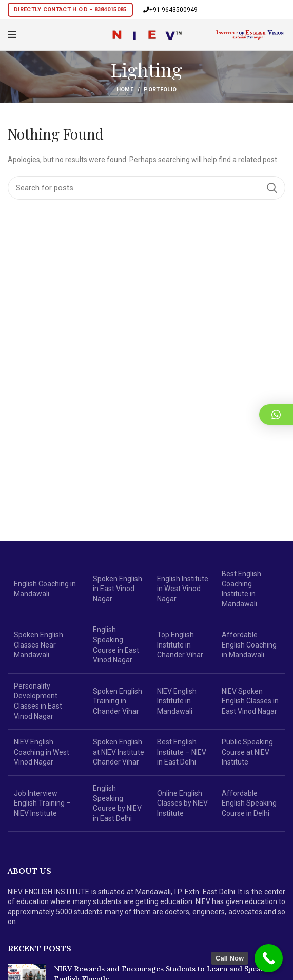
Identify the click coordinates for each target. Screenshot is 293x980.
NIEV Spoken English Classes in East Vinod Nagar (250, 701)
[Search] (146, 188)
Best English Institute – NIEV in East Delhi (182, 752)
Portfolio (160, 90)
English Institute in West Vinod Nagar (183, 589)
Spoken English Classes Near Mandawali (38, 645)
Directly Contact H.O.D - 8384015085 (70, 9)
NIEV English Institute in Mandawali (177, 701)
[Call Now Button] (269, 958)
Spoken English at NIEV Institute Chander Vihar (119, 752)
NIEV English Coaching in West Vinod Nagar (42, 752)
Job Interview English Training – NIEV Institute (42, 803)
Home (125, 90)
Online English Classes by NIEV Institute (182, 803)
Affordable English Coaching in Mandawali (249, 645)
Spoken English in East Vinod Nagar (118, 589)
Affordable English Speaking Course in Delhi (249, 803)
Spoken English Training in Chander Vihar (118, 701)
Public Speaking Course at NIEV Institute (247, 752)
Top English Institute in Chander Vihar (180, 645)
